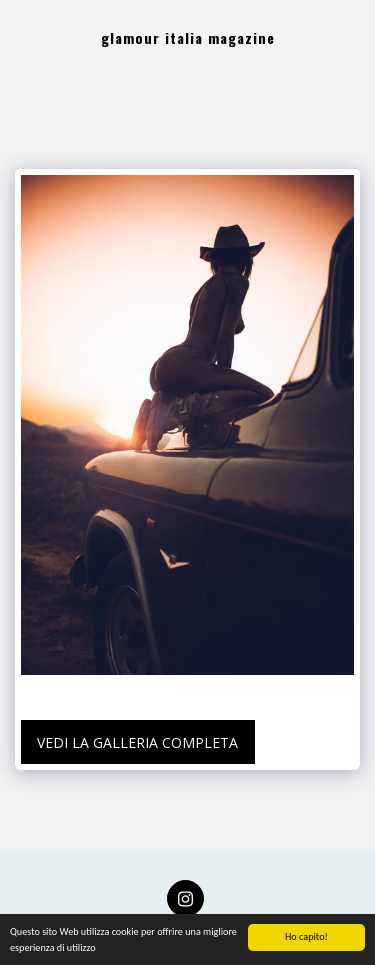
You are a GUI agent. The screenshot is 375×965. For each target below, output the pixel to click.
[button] (22, 37)
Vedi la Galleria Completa (137, 742)
